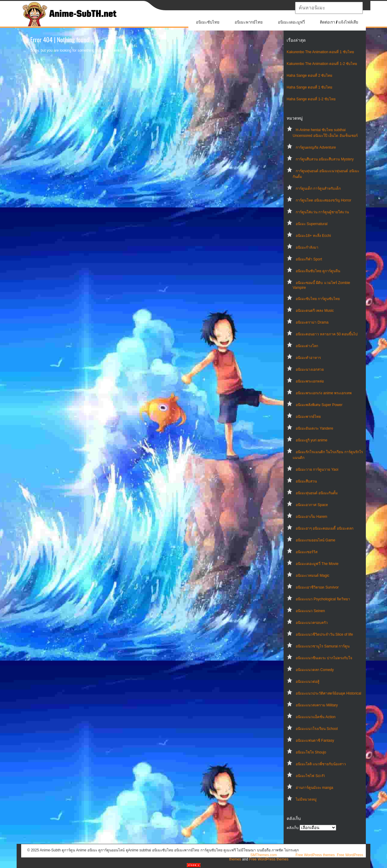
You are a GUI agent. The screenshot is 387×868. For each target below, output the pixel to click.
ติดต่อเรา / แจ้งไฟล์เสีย (339, 22)
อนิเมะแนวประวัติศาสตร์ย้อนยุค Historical (328, 693)
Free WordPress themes (315, 855)
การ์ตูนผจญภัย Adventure (316, 147)
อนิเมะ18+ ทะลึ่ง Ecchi (313, 236)
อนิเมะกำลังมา (307, 247)
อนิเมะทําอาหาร (308, 358)
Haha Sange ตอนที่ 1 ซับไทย (309, 87)
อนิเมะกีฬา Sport (309, 259)
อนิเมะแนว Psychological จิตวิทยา (323, 599)
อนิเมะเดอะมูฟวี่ (291, 22)
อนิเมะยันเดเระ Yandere (314, 428)
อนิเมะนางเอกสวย (310, 369)
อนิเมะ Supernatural (312, 224)
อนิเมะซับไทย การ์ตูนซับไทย (318, 299)
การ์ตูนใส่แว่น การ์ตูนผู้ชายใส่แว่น (322, 212)
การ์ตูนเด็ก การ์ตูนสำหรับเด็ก (318, 189)
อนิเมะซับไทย (208, 22)
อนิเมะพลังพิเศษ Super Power (319, 405)
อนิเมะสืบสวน (306, 481)
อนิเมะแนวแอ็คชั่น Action (316, 717)
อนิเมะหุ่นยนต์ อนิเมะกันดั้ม (317, 493)
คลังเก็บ (293, 828)
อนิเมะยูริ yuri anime (312, 440)
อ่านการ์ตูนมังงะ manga (314, 788)
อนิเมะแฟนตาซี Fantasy (315, 741)
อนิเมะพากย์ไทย (249, 22)
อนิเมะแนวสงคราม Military (317, 705)
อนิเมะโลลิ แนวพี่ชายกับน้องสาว (321, 764)
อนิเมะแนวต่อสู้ (307, 682)
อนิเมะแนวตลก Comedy (315, 670)
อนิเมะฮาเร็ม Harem (311, 517)
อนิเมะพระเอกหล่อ (310, 381)
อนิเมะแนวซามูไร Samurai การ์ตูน (323, 646)
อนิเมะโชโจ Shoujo (311, 752)
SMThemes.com (263, 855)
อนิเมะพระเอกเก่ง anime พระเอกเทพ (324, 393)
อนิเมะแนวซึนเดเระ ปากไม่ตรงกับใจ (324, 658)
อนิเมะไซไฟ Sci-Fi (310, 776)
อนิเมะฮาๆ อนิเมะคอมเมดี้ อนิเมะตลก (325, 528)
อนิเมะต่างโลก (307, 346)
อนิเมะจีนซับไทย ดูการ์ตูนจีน (318, 271)
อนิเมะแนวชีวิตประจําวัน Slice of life (324, 634)
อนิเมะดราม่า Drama (312, 322)
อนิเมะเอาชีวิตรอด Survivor (317, 587)
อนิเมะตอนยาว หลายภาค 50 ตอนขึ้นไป (327, 334)
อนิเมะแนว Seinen (310, 611)
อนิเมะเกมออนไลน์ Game (315, 540)
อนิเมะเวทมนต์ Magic (312, 576)
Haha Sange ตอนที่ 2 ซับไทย (309, 76)
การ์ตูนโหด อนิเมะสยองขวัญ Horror (324, 200)
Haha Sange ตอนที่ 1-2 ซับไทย (311, 99)
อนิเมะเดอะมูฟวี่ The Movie (317, 564)
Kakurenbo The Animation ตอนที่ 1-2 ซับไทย (322, 64)
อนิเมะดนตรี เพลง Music (315, 311)
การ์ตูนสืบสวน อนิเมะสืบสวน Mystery (325, 159)
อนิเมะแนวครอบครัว (312, 623)
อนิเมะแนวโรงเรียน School (317, 729)
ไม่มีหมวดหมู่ (306, 799)
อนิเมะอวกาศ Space (312, 505)
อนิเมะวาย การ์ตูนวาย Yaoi (317, 469)
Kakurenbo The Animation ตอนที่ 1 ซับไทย (320, 52)
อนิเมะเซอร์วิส (307, 552)
